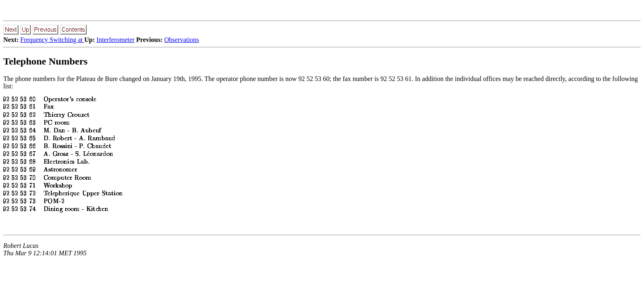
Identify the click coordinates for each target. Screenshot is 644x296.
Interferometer (115, 40)
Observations (182, 40)
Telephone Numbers (45, 61)
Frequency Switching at (52, 40)
